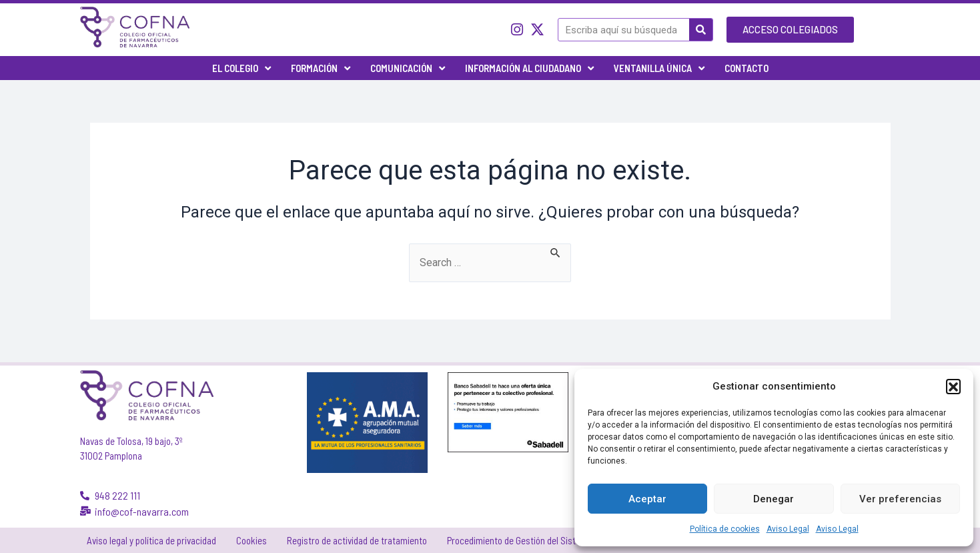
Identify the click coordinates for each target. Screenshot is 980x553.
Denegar (774, 499)
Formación (321, 68)
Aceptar (647, 499)
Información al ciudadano (529, 68)
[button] (953, 386)
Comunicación (408, 68)
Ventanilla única (659, 68)
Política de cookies (725, 529)
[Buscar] (701, 30)
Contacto (747, 68)
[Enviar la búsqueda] (556, 251)
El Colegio (241, 68)
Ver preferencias (900, 499)
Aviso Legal (788, 529)
